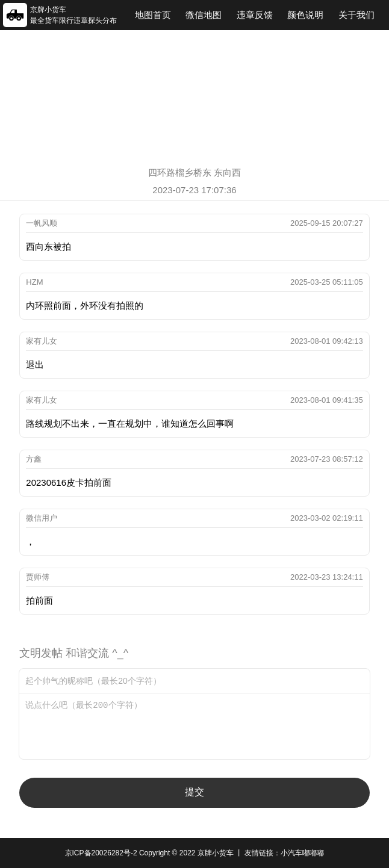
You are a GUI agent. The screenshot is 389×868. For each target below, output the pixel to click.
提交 (194, 792)
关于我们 (356, 15)
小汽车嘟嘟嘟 (302, 853)
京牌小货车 (216, 853)
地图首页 (153, 15)
